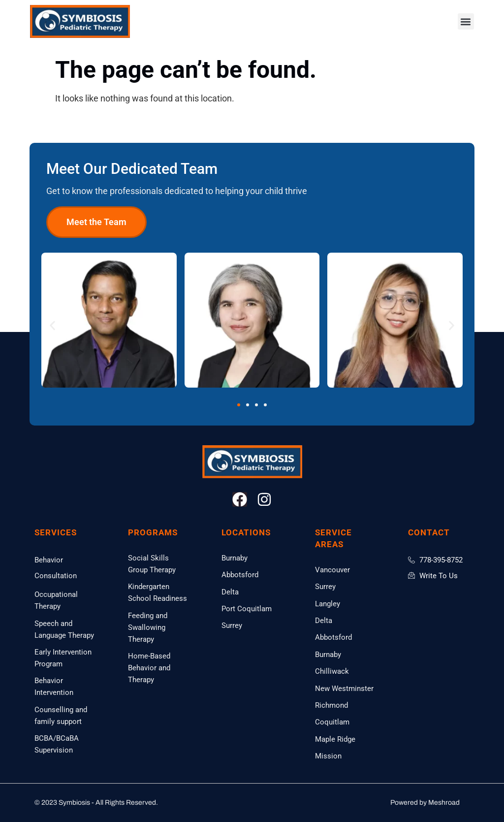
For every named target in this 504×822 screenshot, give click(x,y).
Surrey (232, 625)
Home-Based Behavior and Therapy (149, 668)
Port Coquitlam (247, 609)
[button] (466, 21)
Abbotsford (240, 575)
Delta (230, 592)
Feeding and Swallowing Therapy (148, 627)
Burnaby (235, 558)
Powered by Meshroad (425, 803)
